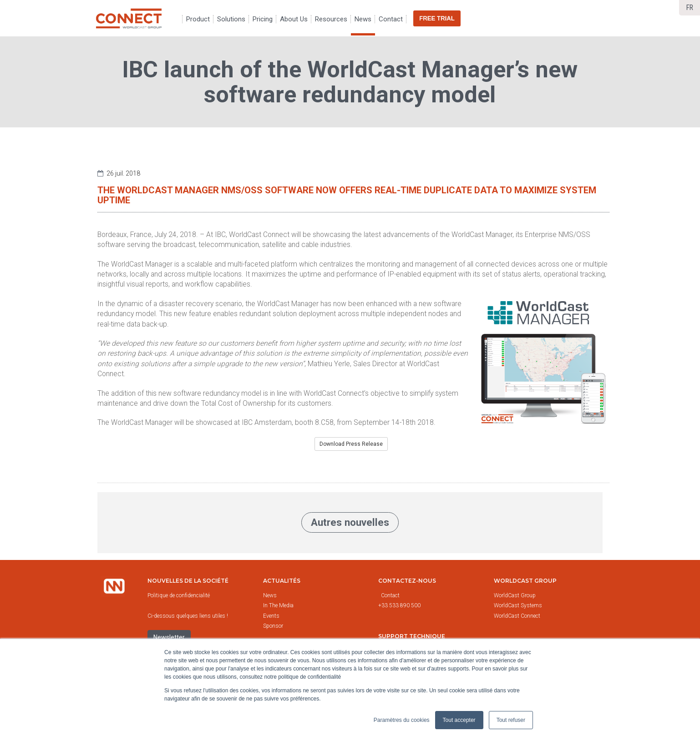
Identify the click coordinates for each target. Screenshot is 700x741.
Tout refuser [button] (511, 720)
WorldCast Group (515, 595)
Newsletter (169, 637)
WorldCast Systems (518, 605)
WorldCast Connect (517, 616)
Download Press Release (351, 444)
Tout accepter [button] (459, 720)
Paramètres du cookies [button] (402, 720)
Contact (390, 595)
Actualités (282, 581)
